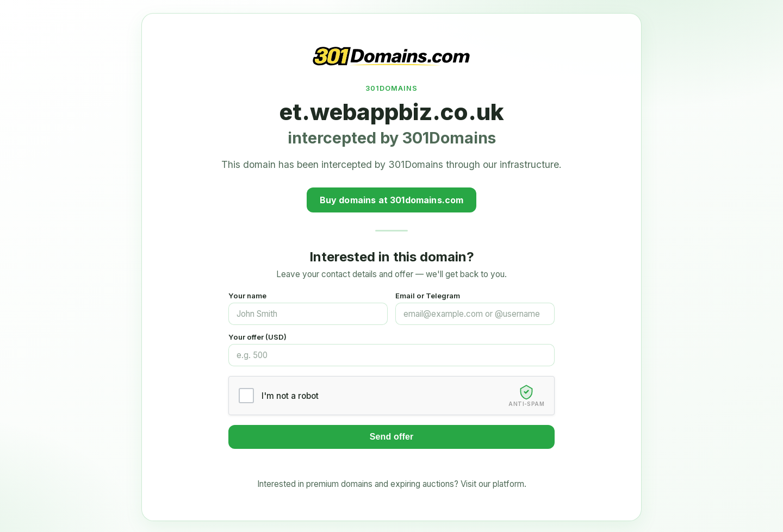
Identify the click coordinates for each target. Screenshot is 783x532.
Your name (247, 296)
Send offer (392, 437)
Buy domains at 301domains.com (392, 200)
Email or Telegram (428, 296)
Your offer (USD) (257, 337)
